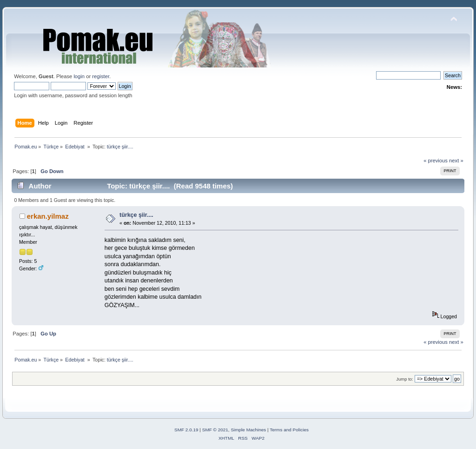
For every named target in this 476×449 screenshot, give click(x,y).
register (101, 76)
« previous (436, 161)
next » (456, 161)
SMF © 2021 (215, 430)
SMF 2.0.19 (186, 430)
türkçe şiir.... (136, 215)
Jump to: (405, 379)
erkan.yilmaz (48, 216)
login (79, 76)
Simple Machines (248, 430)
